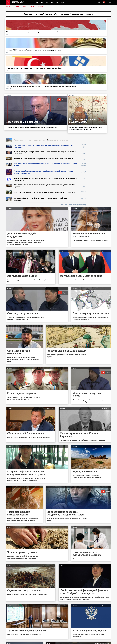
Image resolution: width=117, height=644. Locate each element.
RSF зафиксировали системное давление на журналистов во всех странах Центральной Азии (18, 37)
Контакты (10, 639)
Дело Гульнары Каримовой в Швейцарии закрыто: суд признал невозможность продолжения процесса (98, 37)
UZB (58, 2)
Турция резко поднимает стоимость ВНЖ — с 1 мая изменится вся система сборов (72, 36)
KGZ (43, 2)
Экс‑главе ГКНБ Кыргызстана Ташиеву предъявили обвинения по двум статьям (44, 36)
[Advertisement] (100, 114)
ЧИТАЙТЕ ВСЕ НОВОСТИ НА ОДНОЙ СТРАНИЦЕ (73, 157)
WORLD (64, 2)
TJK (48, 2)
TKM (53, 2)
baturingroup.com (70, 642)
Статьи (17, 7)
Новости (8, 7)
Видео (25, 7)
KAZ (37, 2)
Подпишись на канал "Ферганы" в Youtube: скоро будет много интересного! (58, 14)
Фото (33, 7)
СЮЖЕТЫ (41, 7)
